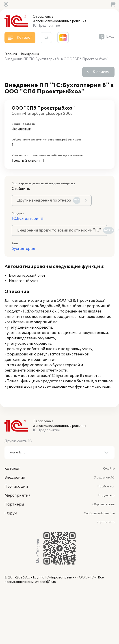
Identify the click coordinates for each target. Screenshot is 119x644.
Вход (110, 37)
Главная (11, 54)
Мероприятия (18, 495)
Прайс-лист (106, 487)
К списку (101, 72)
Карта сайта (106, 522)
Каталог (12, 469)
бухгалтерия (23, 249)
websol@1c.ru (45, 582)
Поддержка (106, 495)
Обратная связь (103, 504)
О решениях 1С (104, 478)
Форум (11, 513)
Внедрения (30, 54)
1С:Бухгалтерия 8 (28, 219)
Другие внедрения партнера (49, 200)
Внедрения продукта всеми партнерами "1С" (62, 230)
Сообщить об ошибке (99, 513)
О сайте (109, 469)
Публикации (16, 487)
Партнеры (14, 504)
